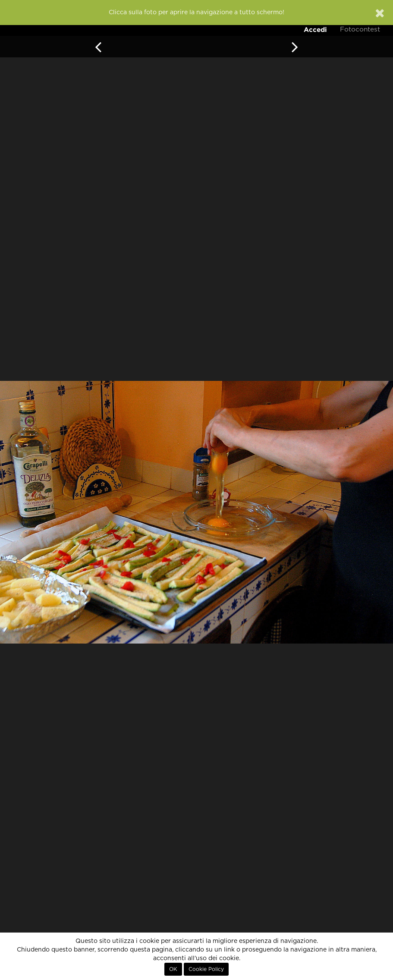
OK (173, 969)
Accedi (315, 30)
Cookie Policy (206, 969)
